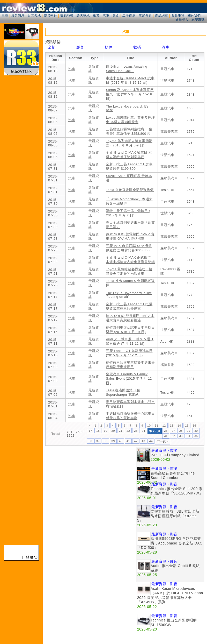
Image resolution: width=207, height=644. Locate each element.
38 (105, 441)
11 (156, 426)
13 (172, 426)
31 (166, 436)
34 (188, 436)
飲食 (116, 16)
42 (136, 441)
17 (90, 431)
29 (188, 431)
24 (143, 431)
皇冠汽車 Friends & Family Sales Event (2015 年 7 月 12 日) (129, 379)
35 (196, 436)
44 (151, 441)
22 (128, 431)
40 (121, 441)
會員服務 (178, 16)
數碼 (137, 47)
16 (194, 426)
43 (143, 441)
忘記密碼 (198, 20)
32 (173, 436)
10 (149, 426)
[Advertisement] (49, 496)
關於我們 (194, 16)
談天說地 (83, 16)
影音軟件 (50, 16)
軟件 (109, 47)
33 (181, 436)
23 (136, 431)
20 (113, 431)
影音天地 (34, 16)
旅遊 (96, 16)
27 (173, 431)
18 (98, 431)
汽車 (106, 16)
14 (179, 426)
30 (196, 431)
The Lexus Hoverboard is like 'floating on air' (129, 295)
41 (128, 441)
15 (187, 426)
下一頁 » (163, 441)
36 (90, 441)
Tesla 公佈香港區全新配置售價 (130, 190)
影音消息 (18, 16)
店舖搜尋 (145, 16)
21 (121, 431)
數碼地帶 (67, 16)
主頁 (5, 16)
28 (181, 431)
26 (166, 431)
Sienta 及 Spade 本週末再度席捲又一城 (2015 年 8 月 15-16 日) (130, 94)
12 (164, 426)
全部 (52, 47)
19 (105, 431)
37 (98, 441)
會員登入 (182, 20)
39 (113, 441)
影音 (80, 47)
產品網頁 (161, 16)
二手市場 (129, 16)
